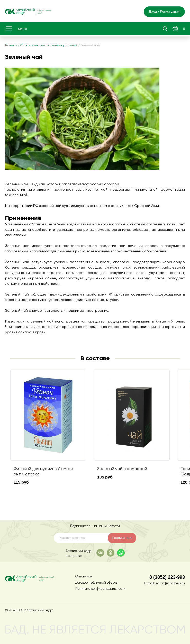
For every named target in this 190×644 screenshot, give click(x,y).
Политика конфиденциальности (100, 589)
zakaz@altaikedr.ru (170, 583)
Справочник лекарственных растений (49, 45)
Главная (11, 45)
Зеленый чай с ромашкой (122, 469)
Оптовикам (84, 577)
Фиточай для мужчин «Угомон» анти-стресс (43, 472)
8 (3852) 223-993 (167, 577)
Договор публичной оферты (97, 583)
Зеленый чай (90, 45)
